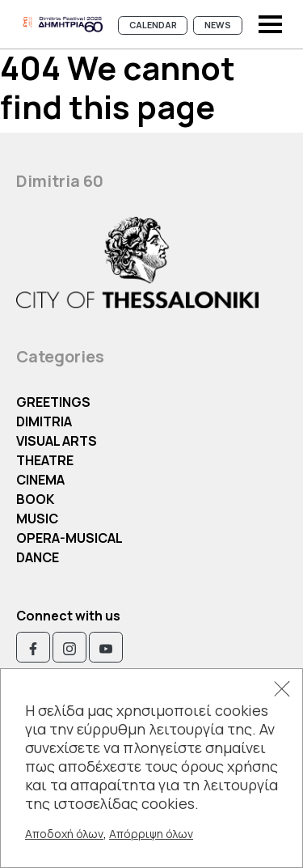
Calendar (153, 25)
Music (37, 519)
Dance (38, 557)
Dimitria (44, 421)
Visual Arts (57, 441)
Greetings (53, 402)
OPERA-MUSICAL (69, 538)
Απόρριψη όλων (151, 834)
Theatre (45, 460)
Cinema (40, 480)
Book (35, 499)
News (218, 25)
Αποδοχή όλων (64, 834)
